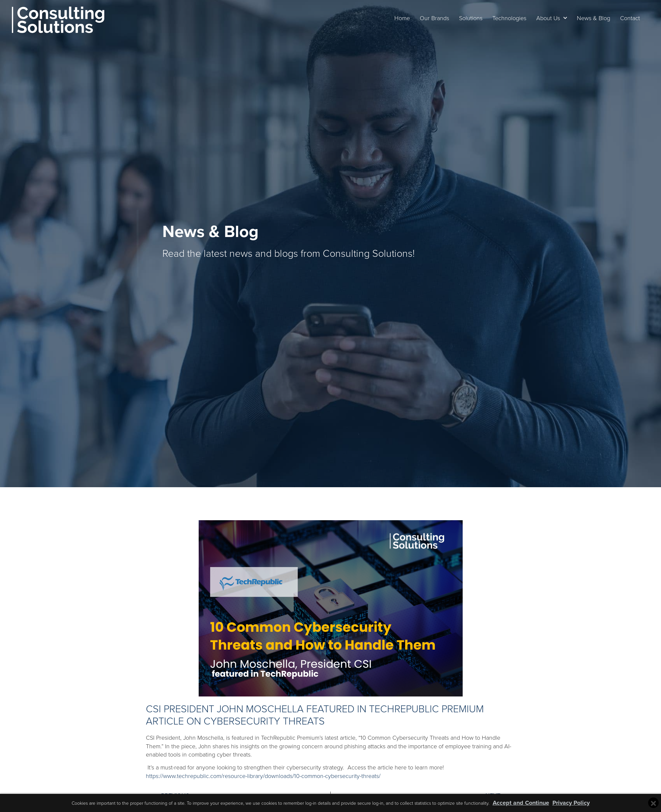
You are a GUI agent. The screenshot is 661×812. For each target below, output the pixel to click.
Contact (622, 18)
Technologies (502, 18)
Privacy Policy (571, 803)
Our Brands (427, 18)
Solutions (463, 18)
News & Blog (586, 18)
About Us (544, 18)
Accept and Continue (521, 803)
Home (395, 18)
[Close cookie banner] (653, 803)
